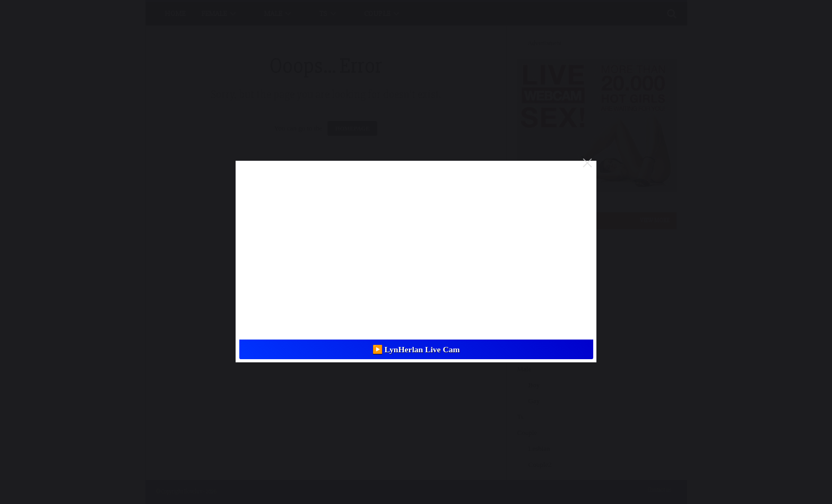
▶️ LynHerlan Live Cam (416, 349)
